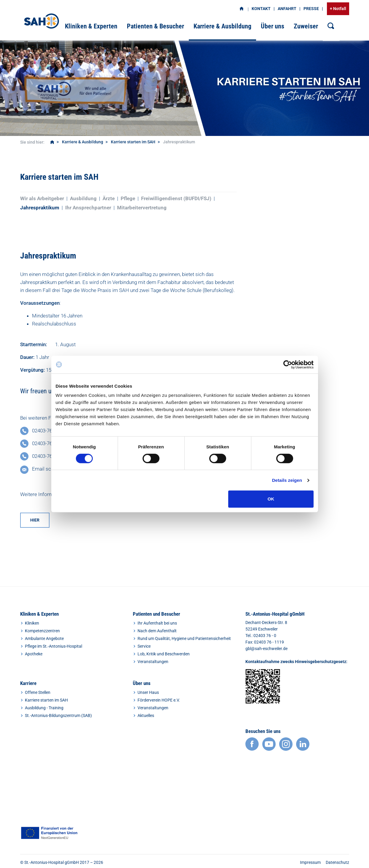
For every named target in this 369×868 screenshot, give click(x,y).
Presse (311, 9)
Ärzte (109, 198)
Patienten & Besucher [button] (155, 26)
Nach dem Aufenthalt (157, 631)
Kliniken (32, 623)
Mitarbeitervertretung (142, 208)
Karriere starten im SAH (133, 142)
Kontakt (261, 9)
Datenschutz (337, 862)
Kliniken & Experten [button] (91, 26)
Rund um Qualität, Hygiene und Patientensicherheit (184, 638)
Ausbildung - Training (44, 708)
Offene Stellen (38, 692)
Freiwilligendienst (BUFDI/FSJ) (176, 198)
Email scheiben (49, 469)
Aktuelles (146, 715)
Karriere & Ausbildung (83, 142)
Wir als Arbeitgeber (42, 198)
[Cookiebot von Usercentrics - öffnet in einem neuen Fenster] (288, 365)
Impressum (310, 862)
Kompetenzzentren (42, 631)
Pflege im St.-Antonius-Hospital (53, 646)
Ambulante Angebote (44, 638)
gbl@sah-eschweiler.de (266, 649)
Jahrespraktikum (40, 208)
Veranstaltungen (153, 662)
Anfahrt (287, 9)
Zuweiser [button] (306, 26)
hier (35, 520)
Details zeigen (287, 480)
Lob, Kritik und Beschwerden (164, 654)
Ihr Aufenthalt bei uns (157, 623)
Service (144, 646)
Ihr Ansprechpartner (88, 208)
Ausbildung (83, 198)
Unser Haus (148, 692)
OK (271, 499)
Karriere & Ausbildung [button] (222, 26)
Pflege (128, 198)
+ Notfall (338, 9)
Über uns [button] (273, 26)
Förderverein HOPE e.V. (159, 700)
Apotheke (34, 654)
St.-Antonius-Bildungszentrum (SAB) (58, 715)
